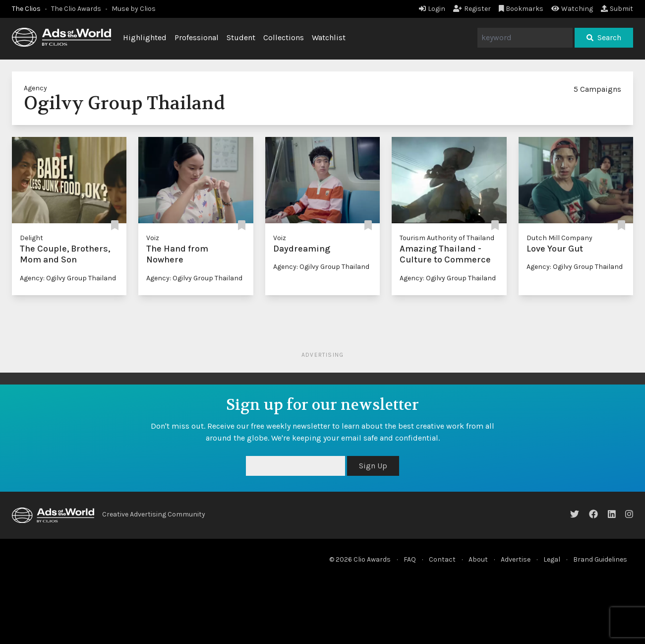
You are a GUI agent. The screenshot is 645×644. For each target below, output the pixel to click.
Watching (572, 9)
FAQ (410, 559)
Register (472, 9)
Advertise (516, 559)
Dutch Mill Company (559, 238)
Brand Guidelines (600, 559)
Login (432, 9)
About (478, 559)
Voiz (153, 238)
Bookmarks (521, 9)
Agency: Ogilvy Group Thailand (68, 278)
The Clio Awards (76, 9)
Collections (284, 37)
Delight (31, 238)
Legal (552, 559)
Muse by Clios (134, 9)
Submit (617, 9)
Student (241, 37)
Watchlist (329, 37)
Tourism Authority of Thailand (447, 238)
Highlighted (145, 37)
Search (604, 37)
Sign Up (373, 466)
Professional (197, 37)
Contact (442, 559)
